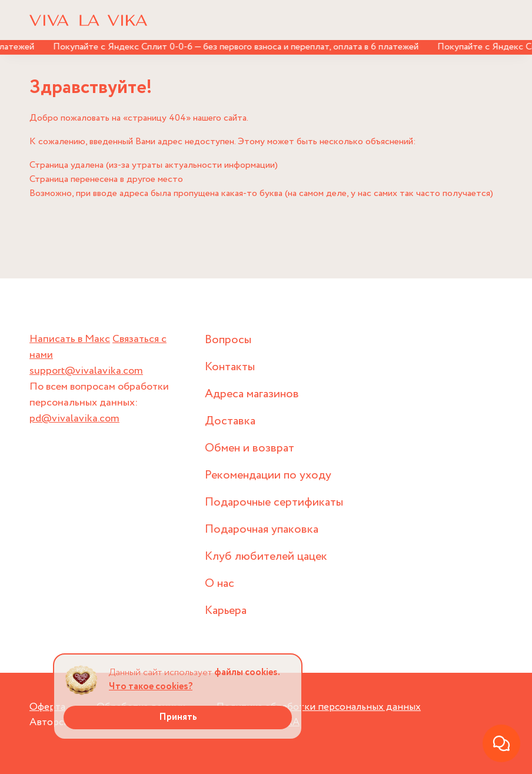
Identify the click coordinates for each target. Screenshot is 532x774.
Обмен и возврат (250, 448)
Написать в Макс (70, 339)
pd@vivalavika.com (74, 418)
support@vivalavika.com (86, 371)
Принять (178, 717)
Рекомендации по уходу (268, 475)
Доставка (230, 421)
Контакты (230, 367)
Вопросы (228, 340)
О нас (220, 584)
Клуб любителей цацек (266, 557)
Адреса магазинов (252, 394)
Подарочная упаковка (262, 529)
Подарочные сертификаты (274, 502)
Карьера (226, 611)
